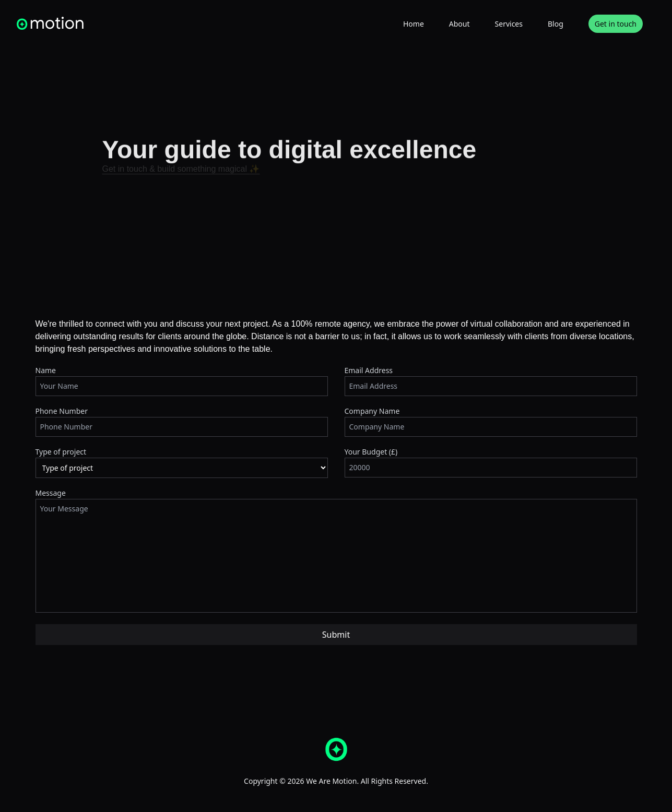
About (459, 24)
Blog (556, 24)
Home (414, 24)
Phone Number (62, 411)
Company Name (372, 411)
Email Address (369, 370)
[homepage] (50, 23)
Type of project (61, 452)
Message (51, 493)
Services (509, 24)
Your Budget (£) (371, 452)
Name (46, 370)
